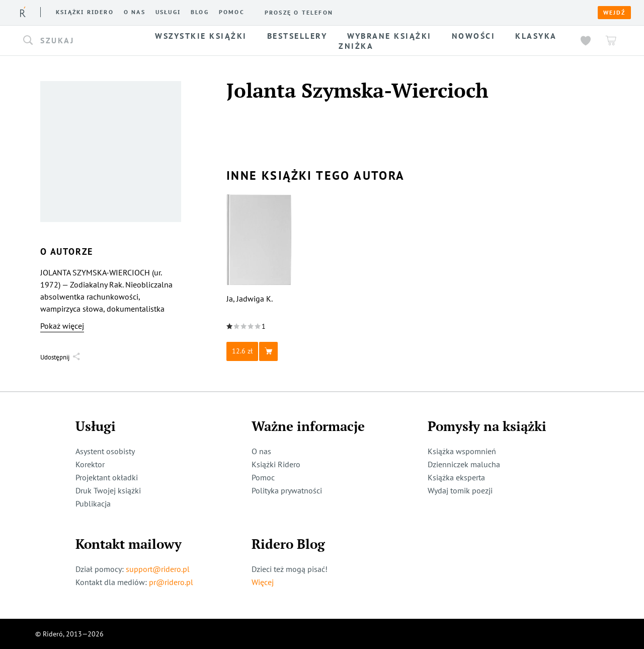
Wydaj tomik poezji (460, 490)
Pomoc (232, 12)
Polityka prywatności (287, 490)
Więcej (263, 582)
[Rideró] (23, 12)
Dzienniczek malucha (464, 464)
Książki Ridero (276, 464)
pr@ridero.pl (171, 582)
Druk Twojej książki (108, 490)
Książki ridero (85, 12)
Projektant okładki (107, 477)
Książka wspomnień (462, 451)
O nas (135, 12)
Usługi (168, 12)
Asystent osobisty (105, 451)
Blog (200, 12)
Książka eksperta (456, 477)
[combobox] (79, 41)
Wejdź (614, 13)
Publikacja (93, 503)
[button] (79, 41)
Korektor (90, 464)
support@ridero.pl (158, 569)
